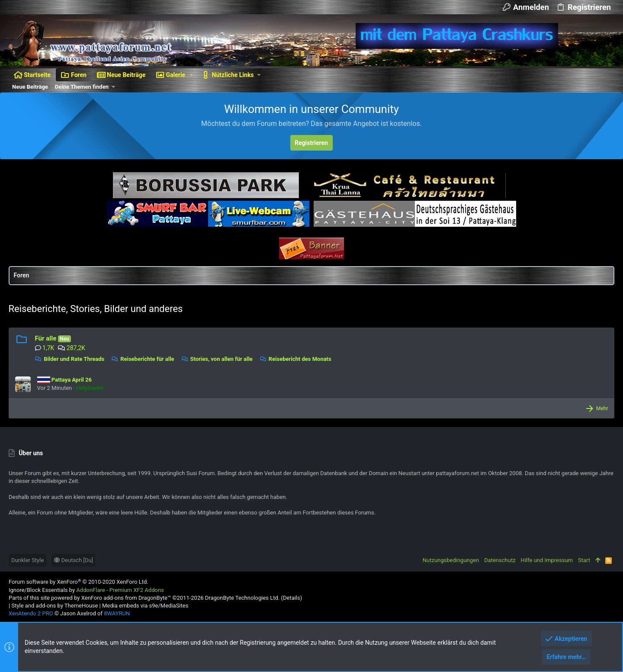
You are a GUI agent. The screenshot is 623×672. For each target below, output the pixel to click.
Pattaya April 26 (64, 380)
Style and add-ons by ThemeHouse (55, 606)
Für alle (46, 338)
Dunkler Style (27, 560)
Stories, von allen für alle (217, 359)
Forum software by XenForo (79, 582)
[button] (191, 75)
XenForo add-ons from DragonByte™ (126, 598)
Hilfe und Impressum (547, 560)
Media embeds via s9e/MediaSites (145, 606)
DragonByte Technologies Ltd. (242, 598)
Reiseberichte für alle (143, 359)
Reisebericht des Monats (296, 359)
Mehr (602, 408)
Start (584, 560)
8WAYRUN (117, 613)
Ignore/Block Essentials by (86, 590)
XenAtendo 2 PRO (31, 613)
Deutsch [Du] (74, 560)
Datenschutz (500, 560)
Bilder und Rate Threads (70, 359)
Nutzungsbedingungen (451, 560)
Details (292, 598)
